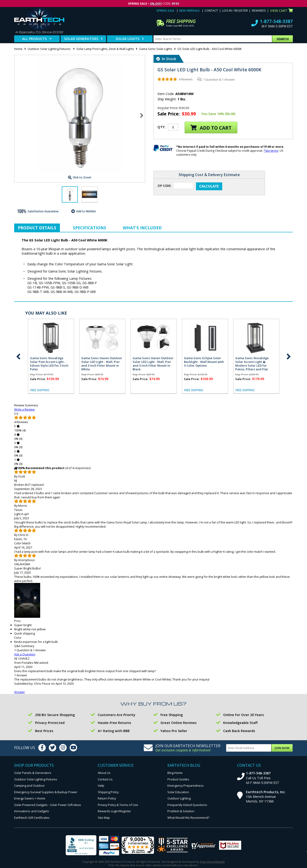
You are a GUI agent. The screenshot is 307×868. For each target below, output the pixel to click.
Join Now (282, 748)
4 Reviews (186, 79)
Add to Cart (211, 128)
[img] (167, 79)
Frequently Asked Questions (187, 805)
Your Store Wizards (212, 862)
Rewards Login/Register (114, 811)
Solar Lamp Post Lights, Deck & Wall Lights (105, 49)
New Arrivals (189, 10)
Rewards (259, 10)
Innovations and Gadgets (32, 811)
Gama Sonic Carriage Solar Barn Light (183, 360)
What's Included (142, 228)
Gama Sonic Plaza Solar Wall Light (27, 360)
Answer (20, 692)
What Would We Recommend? (188, 818)
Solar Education (178, 792)
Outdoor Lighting (179, 798)
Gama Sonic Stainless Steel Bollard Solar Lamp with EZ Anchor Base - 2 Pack (235, 362)
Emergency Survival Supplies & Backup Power (46, 792)
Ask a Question (25, 654)
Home (18, 49)
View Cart (281, 11)
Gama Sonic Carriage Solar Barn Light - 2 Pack (132, 360)
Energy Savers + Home (30, 798)
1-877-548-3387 (276, 21)
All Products (34, 39)
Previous (18, 356)
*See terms (271, 151)
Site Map (104, 818)
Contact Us (105, 779)
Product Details (37, 228)
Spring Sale (165, 10)
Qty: (161, 127)
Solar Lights (127, 39)
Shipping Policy (108, 792)
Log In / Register (235, 10)
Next (142, 115)
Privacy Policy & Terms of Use (118, 805)
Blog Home (175, 773)
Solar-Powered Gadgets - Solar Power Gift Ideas (48, 805)
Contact (211, 10)
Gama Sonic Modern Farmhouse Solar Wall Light (81, 360)
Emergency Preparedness (186, 786)
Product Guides (178, 779)
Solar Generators (81, 39)
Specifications (90, 228)
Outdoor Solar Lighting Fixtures (49, 49)
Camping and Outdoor (29, 786)
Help (101, 786)
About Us (104, 773)
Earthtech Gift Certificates (32, 818)
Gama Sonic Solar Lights (156, 49)
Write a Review (24, 409)
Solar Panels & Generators (33, 773)
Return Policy (107, 798)
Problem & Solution (181, 811)
